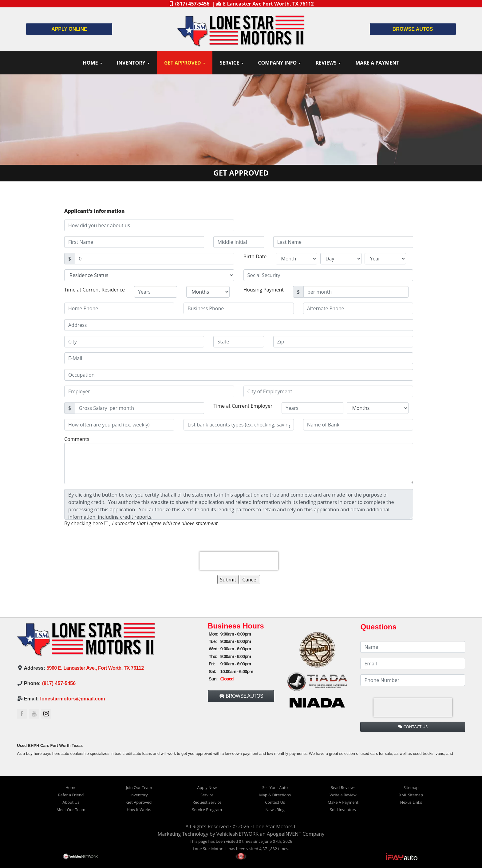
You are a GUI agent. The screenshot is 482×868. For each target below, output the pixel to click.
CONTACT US (413, 727)
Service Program (207, 810)
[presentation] (239, 561)
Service (232, 63)
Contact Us (275, 802)
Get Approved (185, 63)
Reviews (328, 63)
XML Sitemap (411, 795)
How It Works (139, 810)
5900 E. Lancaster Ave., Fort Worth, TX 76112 (95, 668)
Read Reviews (343, 787)
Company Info (279, 63)
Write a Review (343, 795)
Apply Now (207, 787)
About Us (71, 802)
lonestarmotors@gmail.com (73, 699)
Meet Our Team (71, 810)
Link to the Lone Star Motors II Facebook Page (22, 714)
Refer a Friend (71, 795)
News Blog (275, 810)
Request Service (207, 802)
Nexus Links (411, 802)
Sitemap (411, 787)
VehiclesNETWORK (237, 834)
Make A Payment (377, 63)
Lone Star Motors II (275, 826)
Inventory (133, 63)
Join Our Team (139, 787)
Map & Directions (275, 795)
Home (92, 63)
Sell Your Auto (275, 787)
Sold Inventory (343, 810)
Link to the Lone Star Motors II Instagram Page (46, 714)
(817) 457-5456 (59, 683)
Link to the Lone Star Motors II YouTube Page (34, 714)
